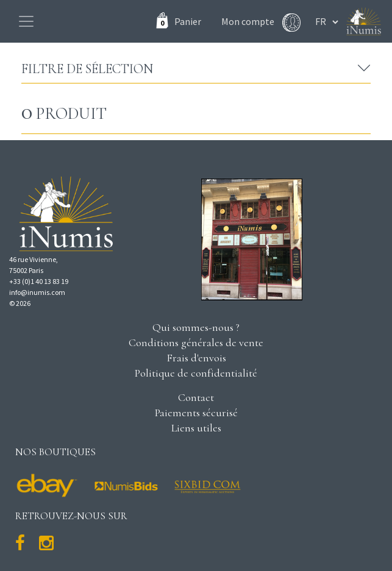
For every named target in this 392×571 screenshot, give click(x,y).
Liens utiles (196, 428)
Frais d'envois (196, 358)
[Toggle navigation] (26, 21)
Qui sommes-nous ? (196, 327)
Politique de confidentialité (196, 373)
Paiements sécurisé (196, 413)
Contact (196, 397)
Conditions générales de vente (196, 342)
